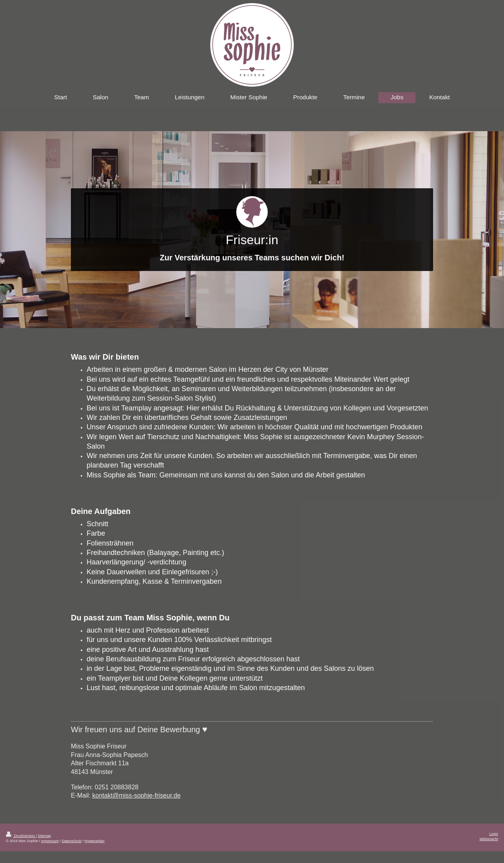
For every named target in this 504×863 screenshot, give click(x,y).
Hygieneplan (95, 841)
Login (494, 834)
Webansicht (489, 839)
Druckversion (21, 836)
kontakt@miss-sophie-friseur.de (136, 795)
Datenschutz (72, 841)
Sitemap (44, 836)
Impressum (50, 841)
